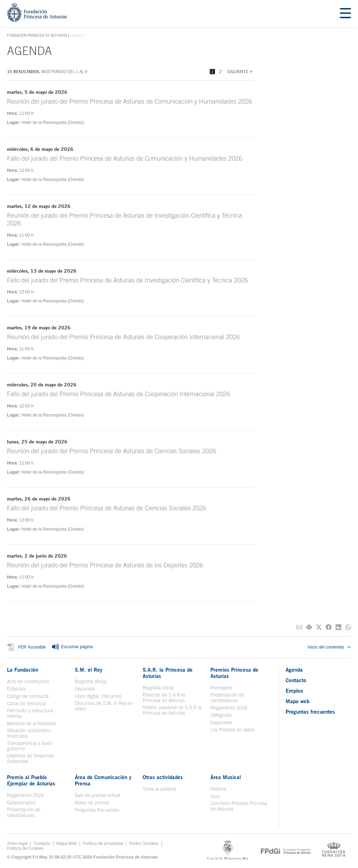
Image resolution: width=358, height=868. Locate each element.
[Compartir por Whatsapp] (348, 627)
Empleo (294, 691)
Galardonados (21, 803)
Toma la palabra (159, 789)
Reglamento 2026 (229, 708)
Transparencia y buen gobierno (30, 746)
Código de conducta (28, 696)
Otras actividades (163, 777)
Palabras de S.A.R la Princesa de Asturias (164, 698)
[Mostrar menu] (345, 13)
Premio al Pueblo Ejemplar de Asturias (31, 780)
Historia (218, 789)
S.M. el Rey (89, 670)
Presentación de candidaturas (227, 698)
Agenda (294, 670)
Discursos (85, 689)
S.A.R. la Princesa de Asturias (168, 673)
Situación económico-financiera (29, 733)
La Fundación (23, 670)
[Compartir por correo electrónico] (299, 627)
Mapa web (298, 701)
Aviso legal (17, 843)
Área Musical (226, 777)
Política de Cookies (25, 848)
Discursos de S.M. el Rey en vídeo (104, 706)
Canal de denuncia (27, 703)
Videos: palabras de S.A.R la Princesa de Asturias (172, 710)
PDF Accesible (32, 647)
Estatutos (16, 689)
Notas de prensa (92, 803)
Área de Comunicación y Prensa (103, 780)
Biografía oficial (91, 681)
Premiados (221, 688)
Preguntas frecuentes (97, 810)
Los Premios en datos (232, 730)
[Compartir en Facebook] (329, 627)
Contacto (296, 680)
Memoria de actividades (31, 723)
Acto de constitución (28, 681)
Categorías (221, 715)
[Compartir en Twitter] (319, 627)
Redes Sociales (144, 843)
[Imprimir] (309, 627)
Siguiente (238, 72)
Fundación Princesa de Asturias (37, 36)
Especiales (221, 722)
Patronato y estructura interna (30, 713)
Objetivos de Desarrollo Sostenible (31, 758)
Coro (215, 796)
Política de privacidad (103, 843)
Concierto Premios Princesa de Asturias (239, 806)
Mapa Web (67, 843)
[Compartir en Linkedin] (338, 627)
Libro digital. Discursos (98, 696)
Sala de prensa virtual (97, 795)
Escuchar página (72, 647)
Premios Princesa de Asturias (234, 673)
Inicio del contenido (329, 647)
